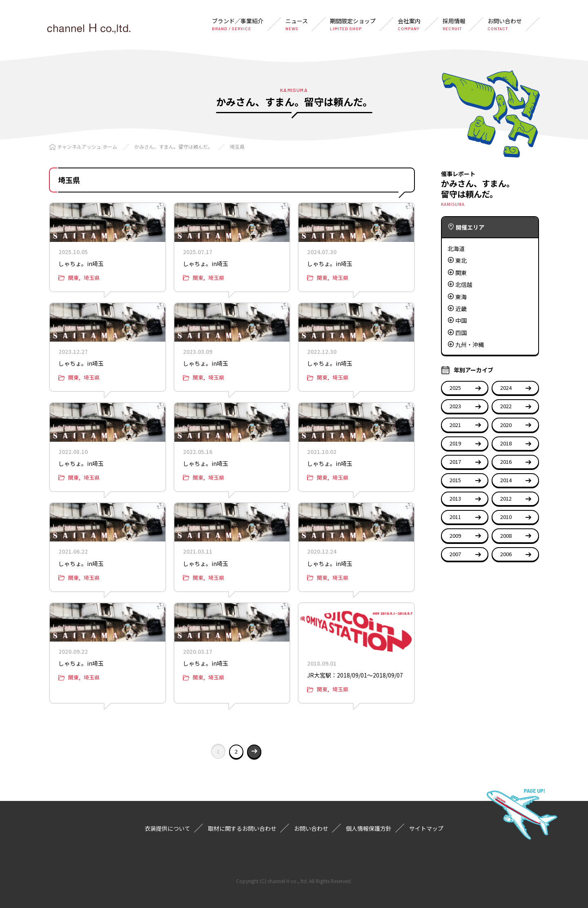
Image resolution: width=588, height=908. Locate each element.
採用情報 (454, 24)
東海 (461, 297)
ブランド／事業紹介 (238, 24)
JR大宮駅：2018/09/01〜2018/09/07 (355, 675)
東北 (461, 260)
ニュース (297, 24)
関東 (73, 278)
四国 (461, 333)
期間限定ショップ (353, 24)
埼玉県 (237, 146)
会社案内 (409, 24)
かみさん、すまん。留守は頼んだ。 (174, 146)
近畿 (461, 309)
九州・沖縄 (470, 344)
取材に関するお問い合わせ (242, 828)
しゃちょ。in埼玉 (81, 264)
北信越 (464, 284)
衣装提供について (167, 828)
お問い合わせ (505, 24)
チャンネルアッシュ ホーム (87, 146)
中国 (461, 320)
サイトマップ (426, 828)
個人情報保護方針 (369, 828)
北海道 (456, 248)
